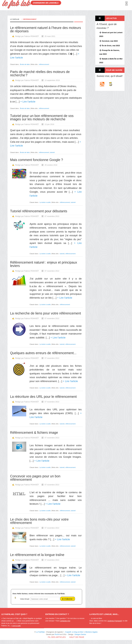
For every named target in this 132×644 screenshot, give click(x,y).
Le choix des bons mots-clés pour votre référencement (39, 521)
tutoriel (52, 152)
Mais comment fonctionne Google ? (37, 160)
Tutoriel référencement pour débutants (39, 211)
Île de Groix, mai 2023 (111, 46)
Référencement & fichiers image (34, 433)
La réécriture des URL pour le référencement (43, 397)
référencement (44, 64)
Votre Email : (25, 599)
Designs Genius (80, 634)
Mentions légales (91, 632)
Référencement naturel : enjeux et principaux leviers (44, 264)
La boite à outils (45, 202)
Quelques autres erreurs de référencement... (43, 353)
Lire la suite (16, 626)
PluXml (57, 634)
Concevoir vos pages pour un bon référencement (35, 478)
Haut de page (77, 637)
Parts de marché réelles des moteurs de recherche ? (40, 73)
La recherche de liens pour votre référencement (46, 313)
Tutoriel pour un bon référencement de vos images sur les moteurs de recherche (42, 117)
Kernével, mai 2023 (110, 41)
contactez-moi (65, 621)
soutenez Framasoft (115, 621)
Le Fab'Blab (15, 19)
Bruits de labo (25, 64)
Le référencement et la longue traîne (37, 555)
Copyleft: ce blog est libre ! (75, 632)
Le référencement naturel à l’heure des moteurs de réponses (46, 29)
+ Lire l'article (28, 102)
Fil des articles (57, 637)
